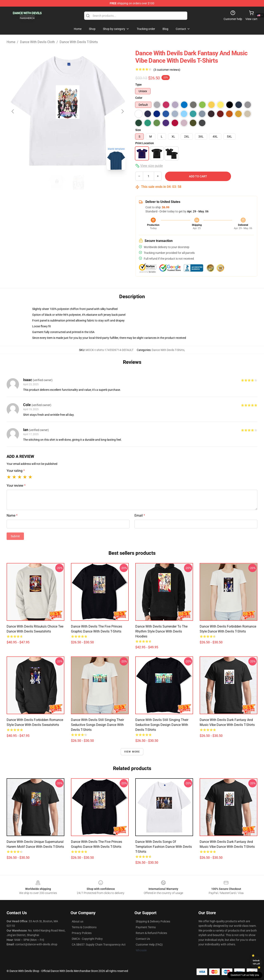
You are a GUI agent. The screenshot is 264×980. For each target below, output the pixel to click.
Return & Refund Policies (151, 933)
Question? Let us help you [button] (245, 975)
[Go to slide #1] (57, 182)
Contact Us (143, 939)
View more (132, 752)
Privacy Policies (82, 933)
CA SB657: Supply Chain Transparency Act (99, 945)
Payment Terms (146, 927)
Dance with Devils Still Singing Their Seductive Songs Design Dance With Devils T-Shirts (97, 725)
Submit (15, 536)
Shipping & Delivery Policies (153, 921)
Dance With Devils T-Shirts (79, 42)
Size (138, 130)
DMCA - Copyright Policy (87, 939)
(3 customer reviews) (167, 70)
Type (138, 85)
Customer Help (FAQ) (149, 945)
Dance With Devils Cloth (37, 42)
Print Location (145, 143)
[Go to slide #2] (78, 182)
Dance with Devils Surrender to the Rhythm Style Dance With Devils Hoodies (161, 631)
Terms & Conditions (84, 927)
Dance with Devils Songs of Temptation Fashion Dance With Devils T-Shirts (164, 847)
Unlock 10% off (256, 962)
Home (11, 42)
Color (139, 98)
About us (78, 921)
